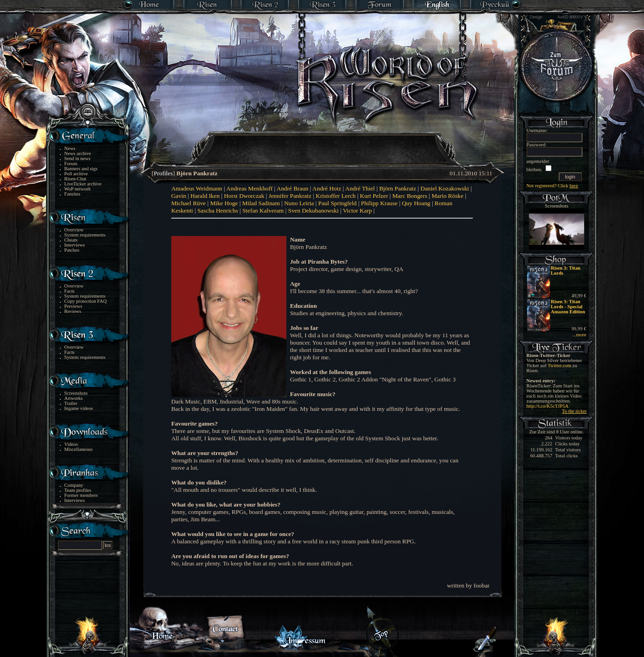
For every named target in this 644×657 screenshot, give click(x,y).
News (70, 148)
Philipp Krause (379, 203)
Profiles (163, 173)
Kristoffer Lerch (336, 196)
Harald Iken (205, 196)
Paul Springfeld (337, 203)
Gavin (179, 196)
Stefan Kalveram (263, 210)
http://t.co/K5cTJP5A (548, 406)
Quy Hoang (416, 203)
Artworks (74, 398)
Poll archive (76, 174)
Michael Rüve (189, 203)
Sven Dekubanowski (313, 210)
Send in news (78, 158)
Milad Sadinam (261, 203)
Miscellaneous (79, 449)
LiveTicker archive (83, 184)
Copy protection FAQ (86, 301)
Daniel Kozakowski (445, 188)
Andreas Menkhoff (249, 188)
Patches (72, 250)
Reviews (73, 311)
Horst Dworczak (244, 196)
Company (74, 485)
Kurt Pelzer (374, 196)
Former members (81, 495)
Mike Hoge (224, 203)
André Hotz (327, 188)
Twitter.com (560, 366)
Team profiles (78, 490)
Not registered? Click (552, 186)
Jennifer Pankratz (290, 196)
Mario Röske (447, 196)
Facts (70, 291)
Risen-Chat (75, 179)
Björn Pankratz (398, 188)
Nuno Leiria (299, 203)
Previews (73, 306)
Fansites (73, 194)
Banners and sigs (81, 169)
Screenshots (76, 393)
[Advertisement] (323, 143)
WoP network (78, 189)
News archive (78, 153)
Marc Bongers (410, 196)
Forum (71, 164)
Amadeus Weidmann (197, 188)
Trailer (71, 403)
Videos (71, 444)
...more (580, 335)
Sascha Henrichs (218, 210)
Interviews (75, 245)
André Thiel (360, 188)
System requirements (85, 235)
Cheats (71, 240)
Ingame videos (79, 408)
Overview (74, 230)
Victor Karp (357, 210)
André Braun (293, 188)
